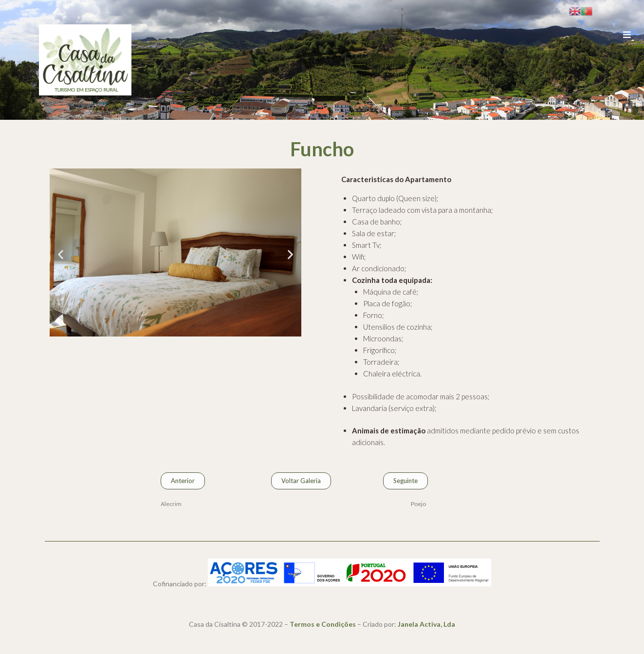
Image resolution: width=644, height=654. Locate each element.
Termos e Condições (323, 624)
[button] (183, 481)
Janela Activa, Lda (426, 624)
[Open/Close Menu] (626, 24)
